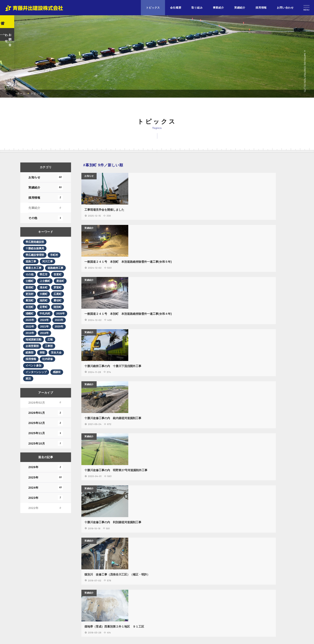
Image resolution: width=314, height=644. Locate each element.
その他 (46, 574)
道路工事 (32, 617)
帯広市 (31, 637)
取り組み (197, 8)
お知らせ (46, 533)
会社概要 (176, 8)
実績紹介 (240, 8)
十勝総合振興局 (37, 604)
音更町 (45, 637)
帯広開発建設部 (37, 598)
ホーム (21, 447)
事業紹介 (219, 8)
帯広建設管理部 (37, 611)
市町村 (57, 611)
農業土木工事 (35, 624)
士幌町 (60, 637)
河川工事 (50, 617)
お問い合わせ (285, 8)
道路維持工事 (35, 630)
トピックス (153, 8)
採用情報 (261, 8)
